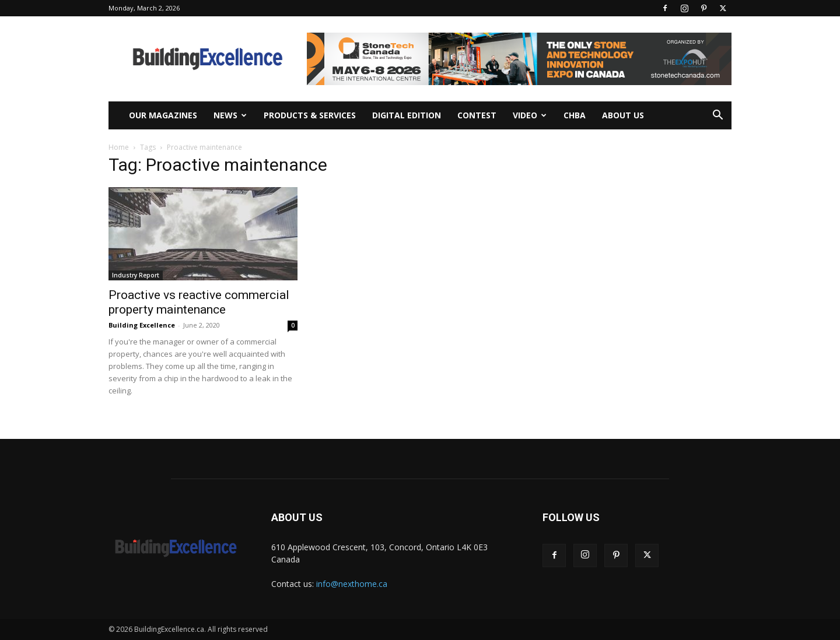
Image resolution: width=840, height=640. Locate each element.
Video (530, 115)
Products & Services (310, 115)
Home (119, 147)
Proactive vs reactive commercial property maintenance (199, 302)
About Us (623, 115)
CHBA (575, 115)
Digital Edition (407, 115)
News (230, 115)
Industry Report (136, 275)
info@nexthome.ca (352, 584)
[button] (717, 116)
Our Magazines (163, 115)
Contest (477, 115)
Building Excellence (142, 325)
